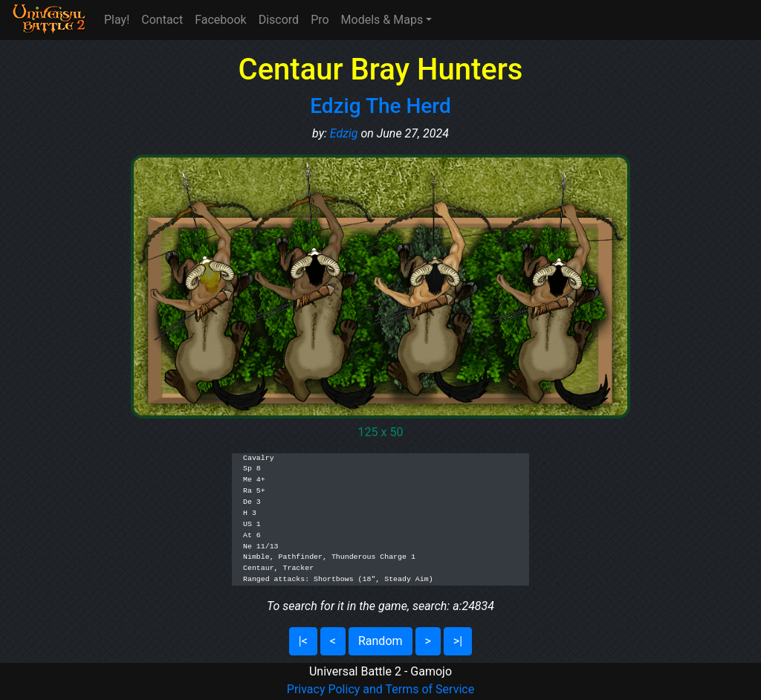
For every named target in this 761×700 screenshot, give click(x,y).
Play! (117, 20)
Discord (279, 20)
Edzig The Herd (380, 106)
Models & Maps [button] (382, 20)
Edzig (344, 133)
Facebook (220, 20)
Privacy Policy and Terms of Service (380, 689)
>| (458, 641)
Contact (162, 20)
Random (380, 641)
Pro (320, 20)
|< (303, 641)
